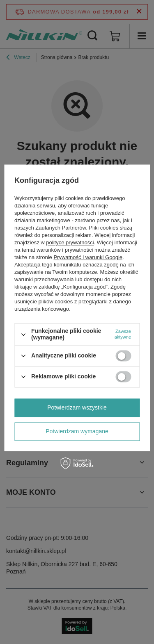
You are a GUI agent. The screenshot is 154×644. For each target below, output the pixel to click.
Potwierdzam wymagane (77, 431)
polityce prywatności (70, 243)
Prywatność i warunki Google (88, 258)
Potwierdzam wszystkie (77, 407)
